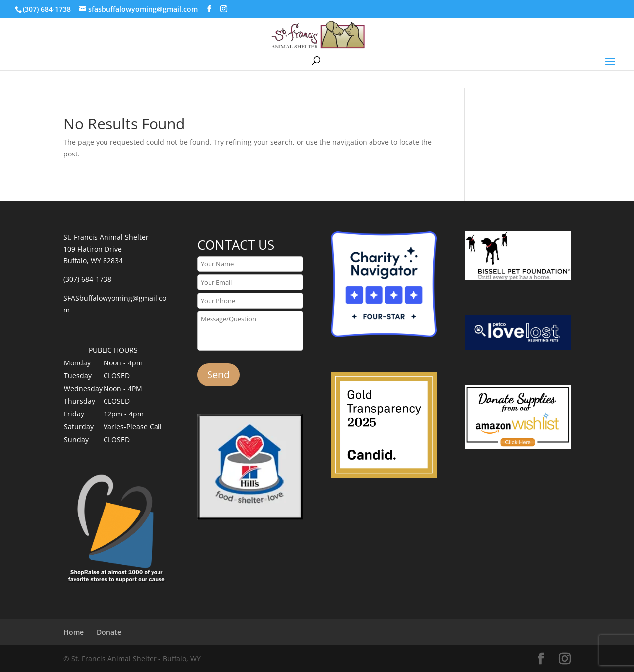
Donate (109, 632)
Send (218, 375)
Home (74, 632)
